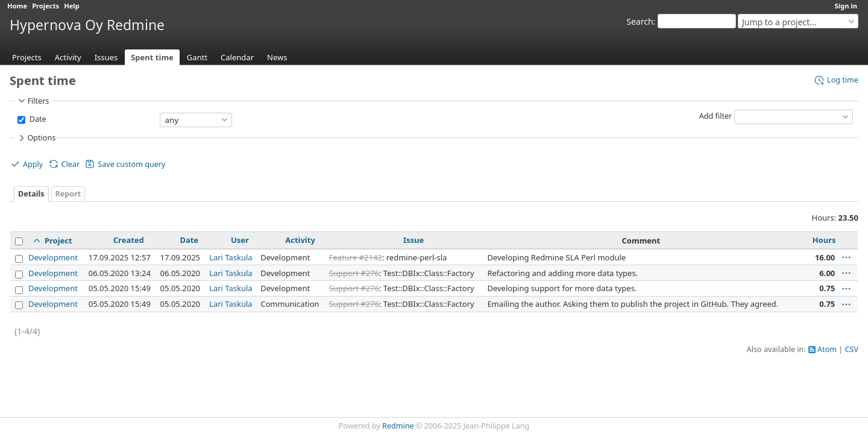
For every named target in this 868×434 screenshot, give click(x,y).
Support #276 (354, 273)
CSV (852, 349)
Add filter (716, 116)
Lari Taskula (231, 257)
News (277, 57)
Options (36, 138)
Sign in (846, 6)
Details (31, 194)
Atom (827, 349)
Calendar (237, 57)
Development (53, 257)
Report (68, 194)
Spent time (152, 57)
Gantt (197, 57)
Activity (68, 57)
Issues (106, 57)
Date (36, 119)
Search (640, 21)
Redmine (398, 426)
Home (17, 6)
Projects (46, 6)
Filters (33, 101)
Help (72, 6)
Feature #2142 (356, 257)
